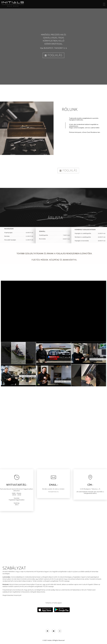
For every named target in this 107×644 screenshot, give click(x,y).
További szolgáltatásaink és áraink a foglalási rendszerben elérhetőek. (54, 255)
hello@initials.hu (50, 492)
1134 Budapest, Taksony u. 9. (53, 48)
